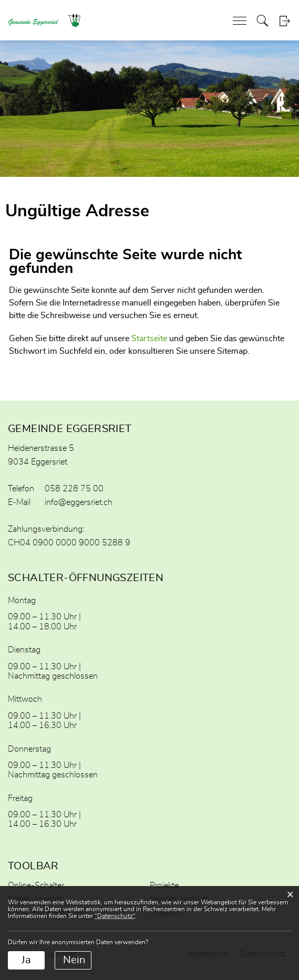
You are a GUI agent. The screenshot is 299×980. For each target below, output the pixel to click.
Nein (74, 960)
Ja (26, 960)
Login (285, 21)
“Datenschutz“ (115, 916)
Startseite (149, 339)
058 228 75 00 (74, 489)
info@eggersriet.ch (79, 502)
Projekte (164, 886)
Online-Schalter (36, 886)
